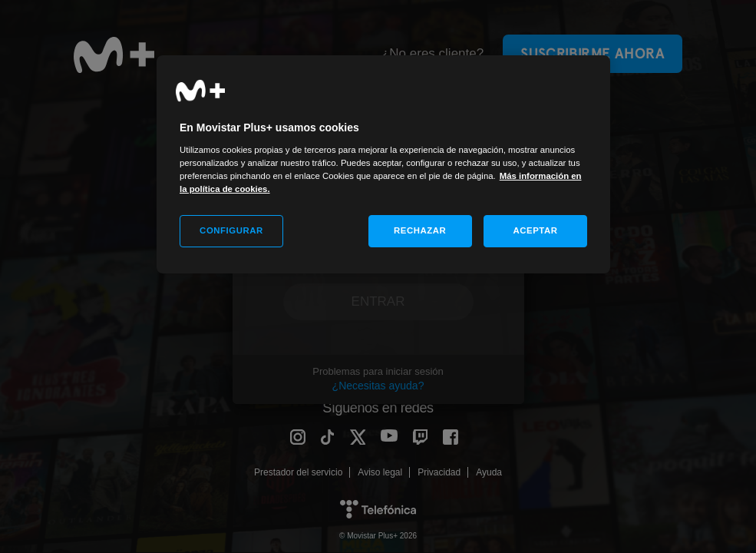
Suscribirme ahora (593, 53)
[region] (383, 164)
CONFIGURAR (231, 230)
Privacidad (439, 472)
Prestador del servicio (298, 472)
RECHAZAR (420, 230)
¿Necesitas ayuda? (378, 386)
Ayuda (489, 472)
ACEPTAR (535, 230)
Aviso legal (380, 472)
